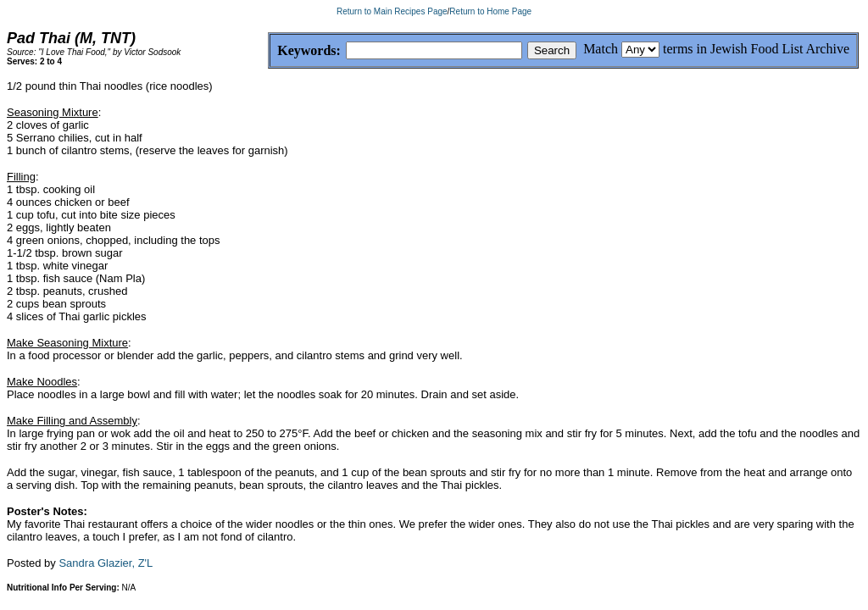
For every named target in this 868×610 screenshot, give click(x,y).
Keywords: (268, 51)
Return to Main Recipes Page (392, 11)
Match (601, 49)
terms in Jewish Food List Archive (756, 49)
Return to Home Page (490, 11)
